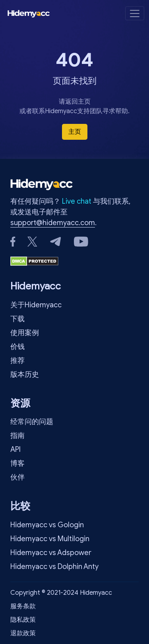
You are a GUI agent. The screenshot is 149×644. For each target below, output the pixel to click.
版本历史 (25, 374)
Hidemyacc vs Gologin (47, 525)
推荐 (17, 361)
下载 (17, 319)
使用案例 (25, 333)
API (15, 449)
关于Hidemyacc (36, 305)
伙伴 (17, 477)
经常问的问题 (32, 422)
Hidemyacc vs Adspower (51, 553)
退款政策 (23, 633)
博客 (17, 463)
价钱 (17, 347)
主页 (75, 132)
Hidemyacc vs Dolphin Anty (54, 567)
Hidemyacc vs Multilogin (50, 539)
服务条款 (23, 606)
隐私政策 (23, 620)
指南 (17, 436)
